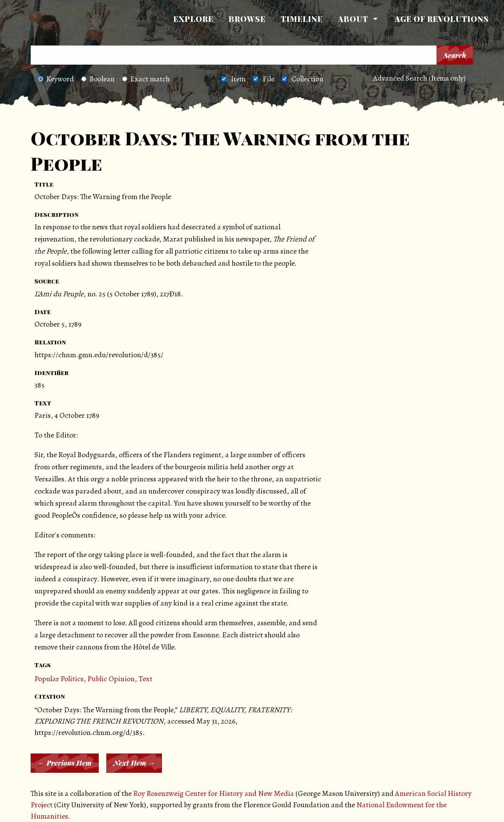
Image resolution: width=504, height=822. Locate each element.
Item (238, 79)
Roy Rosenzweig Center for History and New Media (214, 793)
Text (145, 679)
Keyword (56, 79)
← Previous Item (65, 763)
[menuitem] (193, 19)
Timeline (302, 19)
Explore (193, 19)
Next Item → (134, 763)
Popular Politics (59, 679)
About (353, 19)
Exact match (146, 79)
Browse (247, 19)
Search (455, 55)
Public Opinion (111, 679)
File (268, 79)
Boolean (98, 79)
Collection (307, 79)
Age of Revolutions (442, 19)
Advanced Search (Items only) (419, 78)
